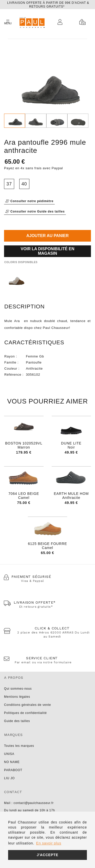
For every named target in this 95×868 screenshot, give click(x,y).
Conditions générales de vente (27, 705)
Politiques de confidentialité (25, 713)
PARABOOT (13, 770)
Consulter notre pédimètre (29, 201)
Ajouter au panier (48, 236)
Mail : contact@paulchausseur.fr (29, 803)
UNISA (9, 754)
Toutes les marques (19, 746)
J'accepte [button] (48, 855)
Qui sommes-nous (18, 689)
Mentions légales (17, 697)
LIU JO (9, 778)
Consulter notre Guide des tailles (35, 211)
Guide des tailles (17, 721)
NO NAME (12, 762)
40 (24, 184)
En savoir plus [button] (49, 843)
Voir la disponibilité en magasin (48, 251)
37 (9, 184)
